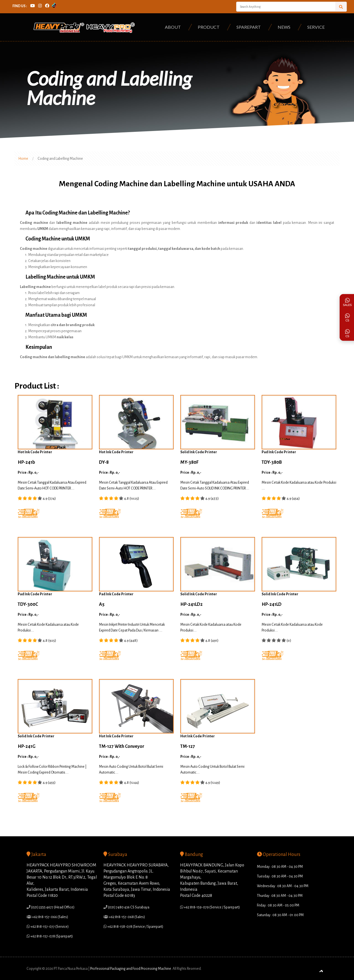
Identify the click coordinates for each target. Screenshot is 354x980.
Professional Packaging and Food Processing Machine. (131, 969)
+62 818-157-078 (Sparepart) (51, 936)
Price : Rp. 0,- (28, 473)
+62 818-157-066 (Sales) (50, 917)
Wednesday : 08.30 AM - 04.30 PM (283, 886)
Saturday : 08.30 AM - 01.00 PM (280, 915)
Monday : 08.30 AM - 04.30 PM (280, 867)
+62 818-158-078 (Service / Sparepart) (135, 927)
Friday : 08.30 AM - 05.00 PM (278, 905)
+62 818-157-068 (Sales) (127, 917)
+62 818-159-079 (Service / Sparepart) (212, 907)
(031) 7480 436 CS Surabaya (128, 907)
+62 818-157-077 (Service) (49, 927)
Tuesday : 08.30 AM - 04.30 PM (280, 876)
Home (23, 159)
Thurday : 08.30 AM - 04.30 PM (280, 896)
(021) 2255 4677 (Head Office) (52, 907)
